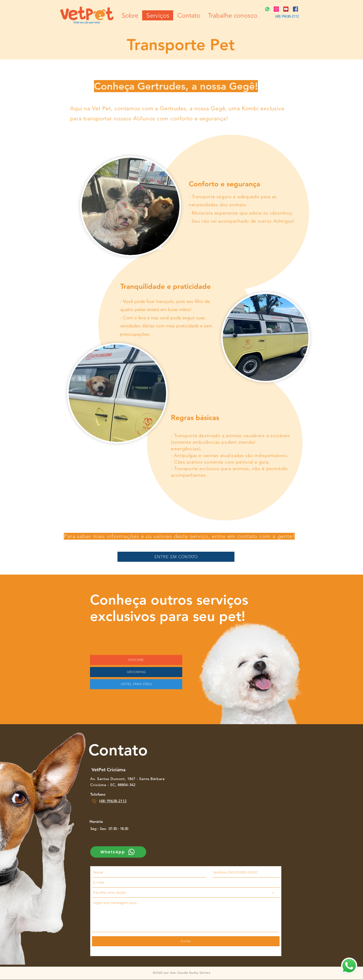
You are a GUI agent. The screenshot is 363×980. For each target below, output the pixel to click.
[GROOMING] (136, 672)
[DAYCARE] (136, 660)
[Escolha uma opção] (186, 893)
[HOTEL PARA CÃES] (136, 684)
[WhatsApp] (118, 852)
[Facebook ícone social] (295, 9)
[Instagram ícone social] (276, 9)
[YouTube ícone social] (286, 9)
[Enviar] (186, 941)
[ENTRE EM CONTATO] (176, 557)
